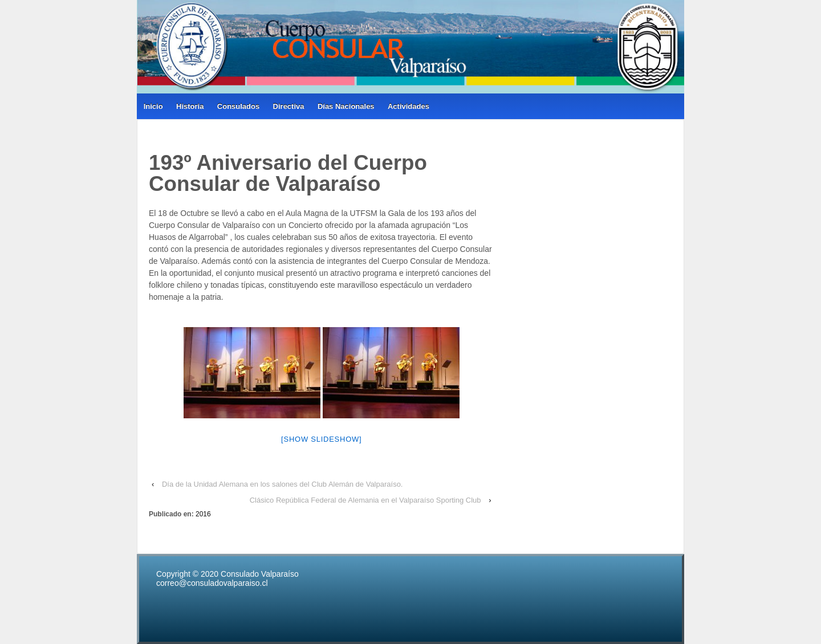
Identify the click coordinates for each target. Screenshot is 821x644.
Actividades (409, 106)
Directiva (289, 106)
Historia (190, 106)
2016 (203, 514)
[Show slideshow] (321, 439)
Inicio (153, 106)
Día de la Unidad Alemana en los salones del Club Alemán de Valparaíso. (283, 484)
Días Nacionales (346, 106)
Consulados (238, 106)
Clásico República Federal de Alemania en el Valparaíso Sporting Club (365, 500)
